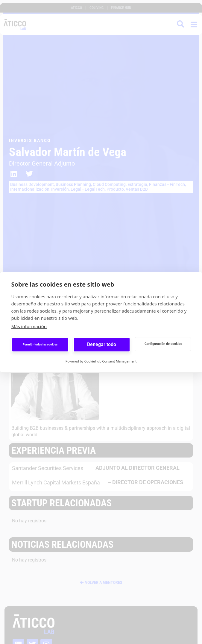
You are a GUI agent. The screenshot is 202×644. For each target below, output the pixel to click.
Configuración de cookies (163, 344)
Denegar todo (102, 344)
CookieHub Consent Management (111, 361)
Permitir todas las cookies (40, 344)
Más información (29, 326)
